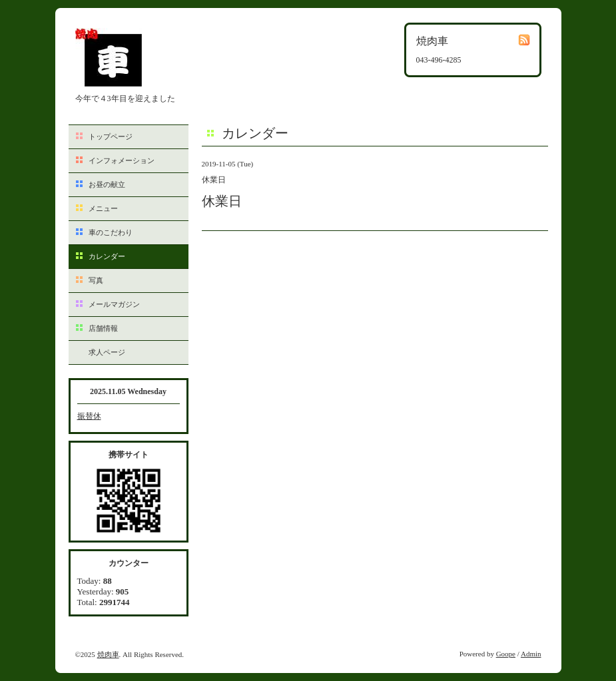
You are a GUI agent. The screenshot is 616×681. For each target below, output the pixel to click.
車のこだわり (111, 232)
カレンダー (107, 256)
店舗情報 (103, 328)
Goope (506, 654)
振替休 (89, 416)
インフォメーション (122, 160)
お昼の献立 (107, 184)
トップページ (111, 136)
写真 (96, 280)
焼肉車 (108, 654)
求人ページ (107, 352)
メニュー (103, 208)
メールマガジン (114, 304)
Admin (531, 654)
